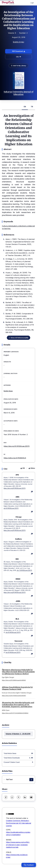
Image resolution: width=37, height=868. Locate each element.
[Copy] (32, 492)
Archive (6, 725)
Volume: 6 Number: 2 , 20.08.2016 (18, 734)
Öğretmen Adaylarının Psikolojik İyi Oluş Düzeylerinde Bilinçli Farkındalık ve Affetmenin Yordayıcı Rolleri (18, 672)
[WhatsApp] (12, 797)
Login (32, 3)
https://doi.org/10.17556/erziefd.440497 (14, 696)
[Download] (31, 780)
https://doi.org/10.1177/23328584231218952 (15, 713)
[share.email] (31, 797)
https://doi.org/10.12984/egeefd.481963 (14, 680)
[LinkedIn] (25, 797)
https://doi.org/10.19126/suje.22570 (17, 446)
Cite (18, 57)
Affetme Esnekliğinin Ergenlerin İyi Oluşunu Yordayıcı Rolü (17, 688)
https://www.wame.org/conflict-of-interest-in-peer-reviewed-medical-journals (18, 845)
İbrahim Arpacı (18, 42)
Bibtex (32, 468)
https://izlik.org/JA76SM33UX (15, 458)
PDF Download (19, 51)
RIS (23, 468)
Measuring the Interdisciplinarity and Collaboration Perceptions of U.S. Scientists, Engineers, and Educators (18, 705)
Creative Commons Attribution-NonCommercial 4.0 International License (18, 823)
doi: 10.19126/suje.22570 (24, 570)
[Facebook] (6, 797)
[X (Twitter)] (19, 797)
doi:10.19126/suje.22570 (11, 508)
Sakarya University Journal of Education (19, 93)
